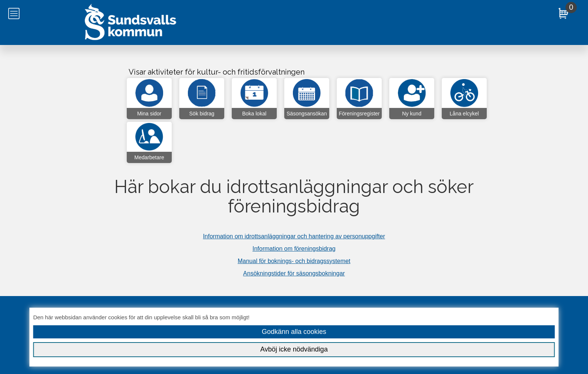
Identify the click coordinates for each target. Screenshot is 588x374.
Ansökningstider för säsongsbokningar (294, 273)
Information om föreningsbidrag (294, 249)
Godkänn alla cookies (294, 332)
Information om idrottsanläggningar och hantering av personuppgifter (294, 236)
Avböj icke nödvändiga (294, 349)
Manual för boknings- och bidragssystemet (294, 261)
